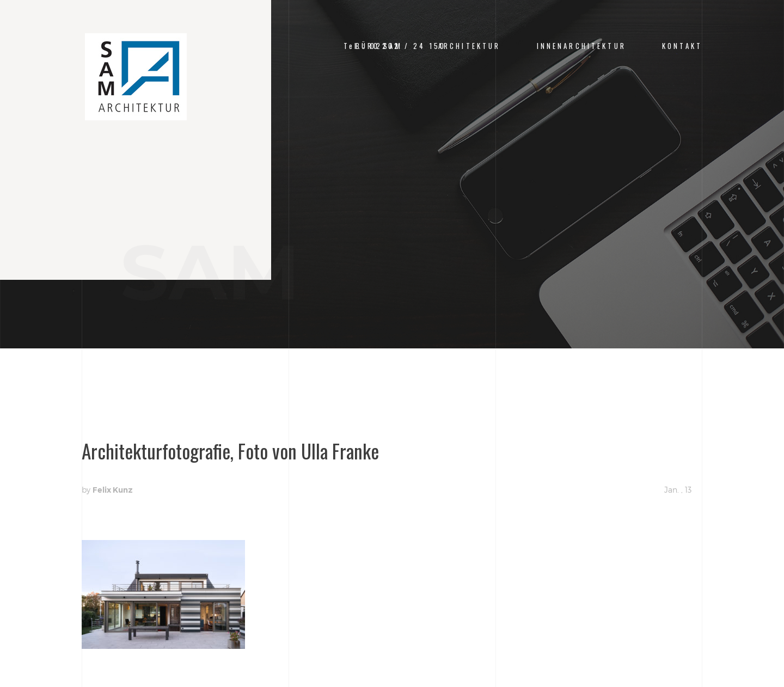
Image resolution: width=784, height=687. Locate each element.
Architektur (470, 46)
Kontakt (682, 46)
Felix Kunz (113, 490)
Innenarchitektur (581, 46)
